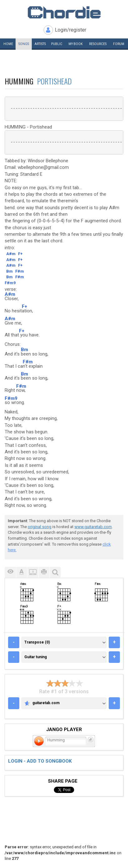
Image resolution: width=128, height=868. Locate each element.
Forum (119, 44)
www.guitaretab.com (93, 527)
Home (8, 44)
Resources (98, 44)
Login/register (71, 30)
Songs (24, 44)
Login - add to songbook (40, 761)
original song (40, 527)
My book (76, 44)
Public (57, 44)
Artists (40, 44)
